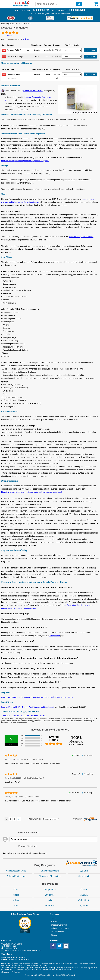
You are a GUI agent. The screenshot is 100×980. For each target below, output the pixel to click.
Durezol (43, 715)
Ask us (26, 39)
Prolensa (35, 715)
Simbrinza (25, 715)
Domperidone (50, 889)
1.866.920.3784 (41, 10)
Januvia (84, 895)
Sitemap (54, 935)
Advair (16, 900)
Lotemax (15, 715)
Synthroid (84, 906)
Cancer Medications (50, 871)
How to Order (54, 636)
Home (3, 24)
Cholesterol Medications (50, 876)
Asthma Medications (16, 876)
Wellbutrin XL (84, 900)
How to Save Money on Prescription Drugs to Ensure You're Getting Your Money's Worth (37, 697)
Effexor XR (50, 895)
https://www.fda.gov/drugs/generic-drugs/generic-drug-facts (25, 161)
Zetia (16, 906)
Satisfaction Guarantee (60, 928)
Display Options (35, 819)
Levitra (50, 900)
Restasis (6, 715)
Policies (54, 921)
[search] (79, 4)
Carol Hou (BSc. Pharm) (33, 91)
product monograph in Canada (81, 237)
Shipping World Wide (59, 925)
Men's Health (84, 876)
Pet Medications (57, 932)
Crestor (84, 889)
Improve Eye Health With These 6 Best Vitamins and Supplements (28, 707)
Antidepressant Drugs (16, 871)
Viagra (16, 895)
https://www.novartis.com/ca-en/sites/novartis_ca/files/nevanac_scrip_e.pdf (32, 492)
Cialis (16, 889)
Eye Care (11, 24)
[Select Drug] (72, 50)
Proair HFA (50, 906)
